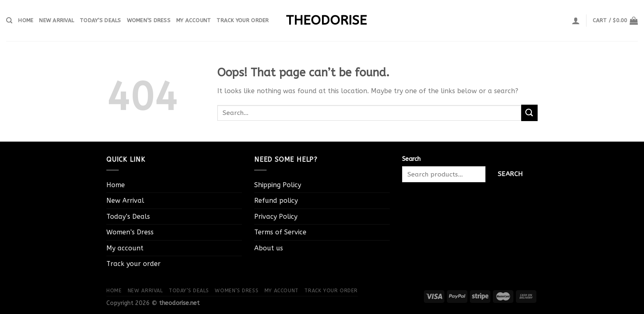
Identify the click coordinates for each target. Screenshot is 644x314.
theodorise (322, 21)
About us (269, 248)
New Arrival (56, 20)
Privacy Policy (276, 217)
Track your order (243, 20)
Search (411, 159)
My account (194, 20)
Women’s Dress (149, 20)
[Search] (9, 21)
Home (26, 20)
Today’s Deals (100, 20)
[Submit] (529, 113)
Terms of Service (280, 232)
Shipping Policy (278, 185)
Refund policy (276, 201)
